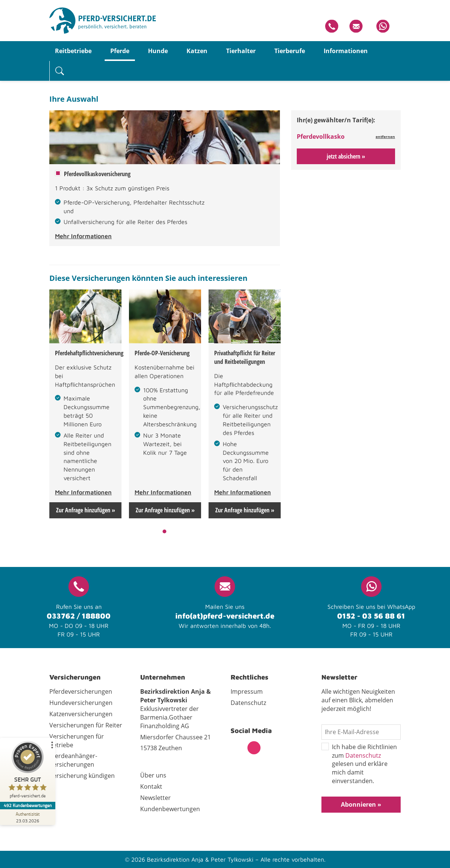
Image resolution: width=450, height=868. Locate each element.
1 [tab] (165, 531)
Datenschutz (363, 755)
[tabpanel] (85, 404)
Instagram (254, 748)
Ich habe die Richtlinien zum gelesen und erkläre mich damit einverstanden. (359, 764)
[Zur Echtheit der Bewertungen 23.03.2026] (28, 817)
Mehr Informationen (83, 236)
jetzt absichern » (346, 156)
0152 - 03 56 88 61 (371, 616)
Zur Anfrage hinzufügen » (86, 510)
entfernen (385, 137)
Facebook (237, 748)
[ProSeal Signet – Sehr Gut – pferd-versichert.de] (28, 771)
